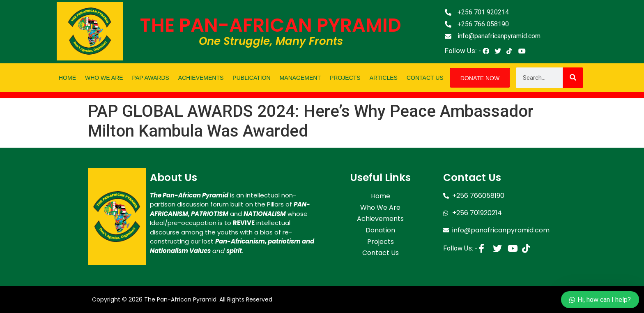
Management (300, 78)
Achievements (201, 78)
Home (67, 78)
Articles (384, 78)
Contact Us (425, 78)
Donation (380, 228)
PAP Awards (151, 78)
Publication (251, 78)
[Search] (573, 78)
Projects (345, 78)
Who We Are (104, 78)
